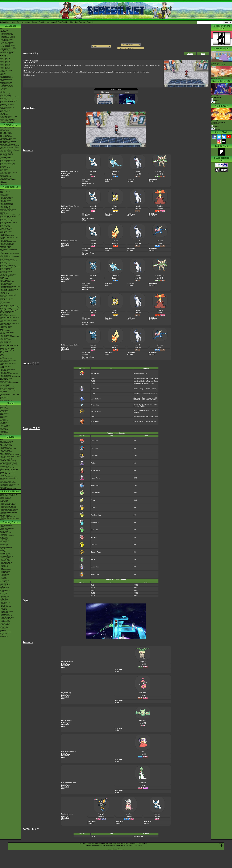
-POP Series (4, 595)
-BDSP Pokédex (5, 47)
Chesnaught (160, 171)
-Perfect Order (4, 544)
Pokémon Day (4, 106)
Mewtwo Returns (5, 447)
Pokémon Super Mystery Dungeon (10, 267)
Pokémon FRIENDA (6, 400)
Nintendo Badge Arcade (7, 276)
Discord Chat (4, 115)
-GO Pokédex (4, 50)
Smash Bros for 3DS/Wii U (8, 274)
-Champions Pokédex (7, 54)
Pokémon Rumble (5, 308)
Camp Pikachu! (5, 500)
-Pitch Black (4, 541)
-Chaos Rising (4, 543)
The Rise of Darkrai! (6, 459)
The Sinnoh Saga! (5, 140)
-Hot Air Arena (4, 613)
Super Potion (96, 470)
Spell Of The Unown (6, 446)
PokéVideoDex (5, 171)
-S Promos (3, 635)
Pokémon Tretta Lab (6, 283)
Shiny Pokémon (5, 156)
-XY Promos (4, 593)
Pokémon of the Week (7, 87)
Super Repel (95, 389)
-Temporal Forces (5, 564)
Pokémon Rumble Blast (7, 291)
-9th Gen (3, 90)
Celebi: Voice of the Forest (8, 449)
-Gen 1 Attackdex (5, 57)
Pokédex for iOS (5, 300)
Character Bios (5, 131)
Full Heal (94, 545)
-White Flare (4, 552)
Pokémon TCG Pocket (7, 211)
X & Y (2, 252)
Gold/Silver (3, 356)
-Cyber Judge (4, 627)
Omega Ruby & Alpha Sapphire (9, 254)
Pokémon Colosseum (7, 335)
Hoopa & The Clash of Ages (8, 477)
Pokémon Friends (5, 200)
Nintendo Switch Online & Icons (9, 394)
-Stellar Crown (4, 559)
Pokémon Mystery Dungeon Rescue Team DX (8, 223)
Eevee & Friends (5, 515)
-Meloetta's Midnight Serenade (9, 469)
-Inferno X (3, 604)
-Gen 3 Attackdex (5, 60)
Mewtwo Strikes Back (7, 443)
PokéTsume (4, 184)
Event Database (5, 118)
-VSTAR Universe (5, 629)
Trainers (190, 54)
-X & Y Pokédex (5, 41)
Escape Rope (96, 411)
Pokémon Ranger (5, 344)
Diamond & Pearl (5, 302)
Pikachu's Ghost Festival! (8, 505)
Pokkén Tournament (6, 271)
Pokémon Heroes (5, 450)
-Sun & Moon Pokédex (7, 42)
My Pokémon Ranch (6, 326)
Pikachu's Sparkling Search (8, 511)
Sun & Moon (4, 234)
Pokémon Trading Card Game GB (10, 377)
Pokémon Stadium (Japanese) (9, 374)
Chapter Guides (5, 412)
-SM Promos (4, 592)
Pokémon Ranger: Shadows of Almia (9, 321)
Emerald (3, 334)
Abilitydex (3, 75)
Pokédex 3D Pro (5, 294)
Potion (93, 463)
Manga (11, 403)
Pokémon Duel (5, 273)
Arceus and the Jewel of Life (9, 462)
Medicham (143, 693)
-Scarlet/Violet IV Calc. (7, 85)
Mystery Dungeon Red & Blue (9, 345)
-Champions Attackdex (7, 70)
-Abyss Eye (4, 598)
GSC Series (4, 418)
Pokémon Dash (5, 338)
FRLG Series (4, 421)
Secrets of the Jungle (6, 486)
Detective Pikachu (5, 246)
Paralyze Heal (96, 515)
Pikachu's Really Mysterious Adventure (8, 513)
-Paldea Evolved (5, 571)
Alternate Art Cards (6, 533)
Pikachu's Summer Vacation (8, 494)
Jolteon (115, 206)
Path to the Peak (5, 168)
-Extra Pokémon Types (7, 528)
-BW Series (4, 579)
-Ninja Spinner (4, 599)
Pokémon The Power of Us (8, 483)
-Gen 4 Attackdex (5, 61)
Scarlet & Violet (5, 194)
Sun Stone (95, 421)
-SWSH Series (4, 574)
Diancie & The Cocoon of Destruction (8, 475)
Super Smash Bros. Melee (8, 363)
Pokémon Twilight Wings (7, 160)
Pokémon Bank (5, 255)
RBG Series (4, 415)
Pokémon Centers (5, 95)
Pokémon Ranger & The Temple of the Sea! (10, 457)
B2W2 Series (4, 430)
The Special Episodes (7, 153)
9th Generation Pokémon (8, 119)
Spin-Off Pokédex (5, 76)
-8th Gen (3, 91)
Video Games (10, 187)
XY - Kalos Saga (5, 143)
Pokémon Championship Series (9, 97)
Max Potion (95, 485)
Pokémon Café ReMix (7, 203)
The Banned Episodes (7, 155)
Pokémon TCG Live (6, 231)
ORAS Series (4, 433)
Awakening (95, 522)
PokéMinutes (4, 169)
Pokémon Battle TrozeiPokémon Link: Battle (10, 257)
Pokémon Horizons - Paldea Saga (10, 150)
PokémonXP (4, 98)
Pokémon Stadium (6, 375)
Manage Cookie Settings (138, 844)
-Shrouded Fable (5, 561)
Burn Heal (94, 530)
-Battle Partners (5, 614)
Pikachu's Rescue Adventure (9, 496)
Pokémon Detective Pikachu (9, 489)
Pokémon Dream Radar (7, 282)
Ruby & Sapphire (5, 331)
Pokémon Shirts (5, 110)
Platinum (3, 304)
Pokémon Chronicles (6, 152)
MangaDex (3, 407)
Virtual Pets (4, 391)
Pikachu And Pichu (6, 497)
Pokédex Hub (44, 22)
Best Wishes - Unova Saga (8, 141)
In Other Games (5, 384)
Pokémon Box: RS (6, 341)
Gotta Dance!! (4, 502)
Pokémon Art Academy (7, 259)
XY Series (3, 431)
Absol (138, 171)
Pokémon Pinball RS (6, 343)
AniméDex (3, 129)
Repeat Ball (95, 373)
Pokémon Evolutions (6, 162)
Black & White (4, 279)
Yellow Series (4, 416)
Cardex (2, 81)
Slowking (129, 814)
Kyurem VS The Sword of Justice (10, 468)
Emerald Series (5, 422)
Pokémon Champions (7, 197)
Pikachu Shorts (11, 491)
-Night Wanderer (5, 622)
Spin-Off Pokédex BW (7, 79)
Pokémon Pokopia (6, 199)
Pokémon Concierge (6, 177)
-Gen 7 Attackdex (5, 66)
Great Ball (94, 448)
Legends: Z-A (4, 196)
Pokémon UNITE (5, 206)
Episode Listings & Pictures (8, 128)
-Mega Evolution (5, 549)
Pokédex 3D (4, 292)
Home (13, 22)
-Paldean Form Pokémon (8, 122)
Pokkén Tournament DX (7, 245)
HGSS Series (4, 427)
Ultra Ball (94, 456)
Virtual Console (5, 386)
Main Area (105, 92)
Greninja (160, 241)
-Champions (4, 88)
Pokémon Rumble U (6, 285)
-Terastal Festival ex (6, 616)
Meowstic (93, 171)
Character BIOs (5, 409)
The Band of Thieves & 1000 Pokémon (9, 262)
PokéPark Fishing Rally (7, 350)
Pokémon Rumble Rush (7, 243)
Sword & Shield (5, 214)
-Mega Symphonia (6, 607)
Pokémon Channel (6, 340)
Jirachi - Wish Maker (6, 452)
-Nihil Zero (3, 601)
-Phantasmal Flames (6, 547)
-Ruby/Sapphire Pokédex (8, 36)
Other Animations (5, 174)
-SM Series (3, 576)
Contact (27, 22)
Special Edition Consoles (8, 387)
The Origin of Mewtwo (7, 441)
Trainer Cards (4, 530)
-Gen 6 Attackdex (5, 64)
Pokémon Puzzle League (8, 369)
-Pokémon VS (4, 630)
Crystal (2, 357)
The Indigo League (6, 132)
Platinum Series (5, 425)
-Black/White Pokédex (7, 39)
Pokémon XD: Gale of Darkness (10, 337)
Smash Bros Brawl (6, 328)
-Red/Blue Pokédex (6, 33)
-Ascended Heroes (6, 546)
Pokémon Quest (5, 248)
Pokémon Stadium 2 (6, 359)
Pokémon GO (4, 202)
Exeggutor (143, 662)
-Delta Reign (4, 539)
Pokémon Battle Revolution (8, 316)
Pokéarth (90, 22)
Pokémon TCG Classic (7, 536)
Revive (93, 500)
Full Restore (95, 493)
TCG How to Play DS (6, 298)
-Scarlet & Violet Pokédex (8, 51)
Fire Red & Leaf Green (7, 332)
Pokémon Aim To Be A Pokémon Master (10, 148)
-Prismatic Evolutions (6, 556)
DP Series (3, 424)
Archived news (5, 30)
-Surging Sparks (5, 558)
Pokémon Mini (4, 362)
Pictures (216, 103)
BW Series (3, 428)
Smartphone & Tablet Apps (8, 390)
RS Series (3, 419)
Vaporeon (115, 171)
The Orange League (6, 134)
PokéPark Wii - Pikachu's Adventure (8, 314)
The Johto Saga (5, 135)
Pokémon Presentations (7, 107)
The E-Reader (4, 351)
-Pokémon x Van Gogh (7, 104)
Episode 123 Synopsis (216, 98)
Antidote (94, 508)
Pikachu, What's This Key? (8, 517)
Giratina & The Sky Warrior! (8, 461)
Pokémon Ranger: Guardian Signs (10, 307)
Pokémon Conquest (6, 288)
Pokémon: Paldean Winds (8, 165)
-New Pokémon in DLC (7, 121)
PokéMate (3, 353)
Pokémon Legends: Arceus (8, 216)
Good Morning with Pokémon (9, 172)
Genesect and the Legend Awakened (8, 472)
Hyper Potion (96, 478)
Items (203, 54)
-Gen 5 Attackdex (5, 63)
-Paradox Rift (4, 567)
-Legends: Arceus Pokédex (8, 48)
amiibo (2, 393)
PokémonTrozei (5, 347)
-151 (1, 568)
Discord (35, 22)
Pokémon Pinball (5, 372)
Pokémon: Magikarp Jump (8, 242)
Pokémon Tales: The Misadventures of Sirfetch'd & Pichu (9, 180)
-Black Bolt (3, 550)
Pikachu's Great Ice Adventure (9, 509)
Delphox (160, 206)
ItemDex (3, 72)
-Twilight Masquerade (7, 562)
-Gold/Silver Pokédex (6, 35)
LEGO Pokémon (5, 109)
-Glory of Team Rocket (7, 611)
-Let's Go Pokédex (6, 44)
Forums (20, 22)
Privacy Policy (123, 844)
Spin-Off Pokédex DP (6, 78)
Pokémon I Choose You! (7, 481)
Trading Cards (11, 522)
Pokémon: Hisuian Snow (7, 163)
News (2, 29)
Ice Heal (94, 537)
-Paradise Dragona (6, 619)
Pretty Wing (95, 405)
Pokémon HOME (5, 218)
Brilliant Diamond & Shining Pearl (10, 215)
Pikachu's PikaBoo (6, 499)
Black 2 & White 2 (5, 280)
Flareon (115, 241)
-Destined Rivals (5, 553)
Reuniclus (143, 720)
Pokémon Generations (7, 159)
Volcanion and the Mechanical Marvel (9, 479)
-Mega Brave (4, 605)
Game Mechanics (5, 84)
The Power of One (6, 444)
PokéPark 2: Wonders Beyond (9, 289)
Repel (93, 559)
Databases (11, 26)
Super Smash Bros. (6, 378)
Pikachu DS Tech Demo (7, 348)
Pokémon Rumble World (7, 265)
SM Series (3, 434)
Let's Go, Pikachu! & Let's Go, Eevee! (9, 238)
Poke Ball (94, 441)
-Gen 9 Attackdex (5, 69)
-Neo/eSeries (4, 583)
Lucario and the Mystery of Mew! (10, 455)
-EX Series (3, 582)
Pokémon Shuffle (5, 264)
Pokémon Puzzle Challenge (8, 360)
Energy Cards (4, 531)
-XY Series (3, 577)
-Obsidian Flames (5, 570)
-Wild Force (4, 626)
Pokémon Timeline (6, 94)
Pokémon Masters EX (7, 205)
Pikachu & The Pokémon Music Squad (9, 519)
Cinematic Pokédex (6, 82)
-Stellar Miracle (5, 620)
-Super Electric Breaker (7, 617)
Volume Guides (5, 413)
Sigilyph (101, 814)
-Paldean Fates (5, 565)
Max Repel (95, 574)
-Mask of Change (5, 623)
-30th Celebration (5, 540)
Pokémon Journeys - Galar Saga (10, 146)
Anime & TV (11, 125)
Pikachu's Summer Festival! (8, 503)
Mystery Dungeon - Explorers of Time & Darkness (10, 324)
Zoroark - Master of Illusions (8, 464)
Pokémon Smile (5, 225)
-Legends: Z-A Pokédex (7, 52)
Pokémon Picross (5, 268)
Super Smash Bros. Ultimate (9, 249)
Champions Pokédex (78, 22)
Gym (127, 92)
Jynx (143, 752)
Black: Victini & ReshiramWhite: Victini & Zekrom (9, 466)
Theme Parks (4, 112)
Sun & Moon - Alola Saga (8, 144)
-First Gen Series (5, 584)
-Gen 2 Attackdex (5, 58)
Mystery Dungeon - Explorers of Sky (10, 318)
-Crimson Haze (5, 625)
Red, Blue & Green (6, 366)
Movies (11, 437)
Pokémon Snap (5, 371)
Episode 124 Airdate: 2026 (218, 122)
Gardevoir (143, 783)
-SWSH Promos (5, 590)
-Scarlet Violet (4, 573)
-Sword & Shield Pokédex (8, 45)
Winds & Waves (5, 191)
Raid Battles (4, 534)
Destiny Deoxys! (5, 453)
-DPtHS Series (5, 580)
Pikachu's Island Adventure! (8, 506)
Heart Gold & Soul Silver (7, 305)
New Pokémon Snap (6, 228)
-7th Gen (3, 93)
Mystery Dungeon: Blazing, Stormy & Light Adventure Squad (10, 311)
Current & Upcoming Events (8, 116)
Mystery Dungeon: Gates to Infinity (10, 286)
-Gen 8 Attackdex (5, 67)
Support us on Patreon (116, 849)
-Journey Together (5, 555)
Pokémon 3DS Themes (7, 388)
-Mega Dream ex (5, 602)
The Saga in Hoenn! (6, 137)
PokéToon (3, 166)
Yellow (2, 368)
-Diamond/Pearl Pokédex (8, 38)
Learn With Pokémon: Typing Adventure (9, 296)
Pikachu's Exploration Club (8, 508)
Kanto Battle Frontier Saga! (8, 138)
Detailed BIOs (4, 410)
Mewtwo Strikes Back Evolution (9, 484)
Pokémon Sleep (5, 208)
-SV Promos (4, 589)
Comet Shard (96, 399)
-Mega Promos (5, 587)
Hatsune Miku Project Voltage (9, 100)
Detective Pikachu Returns (8, 209)
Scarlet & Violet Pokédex (59, 22)
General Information (6, 406)
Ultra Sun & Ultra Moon (7, 236)
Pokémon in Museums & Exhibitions (7, 102)
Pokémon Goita (5, 397)
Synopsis (215, 127)
